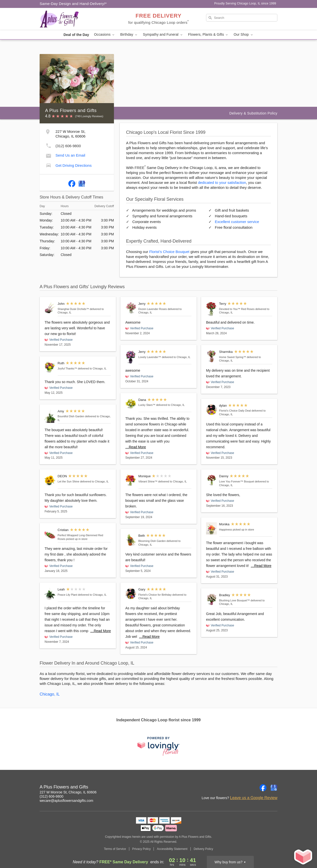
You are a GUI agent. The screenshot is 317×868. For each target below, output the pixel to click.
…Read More (100, 631)
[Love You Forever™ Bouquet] (211, 480)
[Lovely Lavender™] (131, 357)
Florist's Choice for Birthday (155, 595)
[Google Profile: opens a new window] (82, 183)
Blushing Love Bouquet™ (235, 600)
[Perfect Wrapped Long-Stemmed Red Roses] (50, 534)
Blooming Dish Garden (152, 541)
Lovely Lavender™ (150, 357)
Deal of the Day (76, 35)
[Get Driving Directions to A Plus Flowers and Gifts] (49, 165)
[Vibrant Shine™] (131, 480)
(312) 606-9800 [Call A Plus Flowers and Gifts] (52, 796)
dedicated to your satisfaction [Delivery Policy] (222, 182)
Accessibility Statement (172, 849)
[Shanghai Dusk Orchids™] (50, 308)
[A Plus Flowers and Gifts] (75, 19)
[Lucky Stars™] (131, 404)
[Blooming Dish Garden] (131, 540)
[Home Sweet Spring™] (211, 356)
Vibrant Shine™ (148, 481)
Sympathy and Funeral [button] (163, 35)
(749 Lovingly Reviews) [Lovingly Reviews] (89, 116)
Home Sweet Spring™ (233, 357)
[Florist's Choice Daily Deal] (211, 410)
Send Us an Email (70, 155)
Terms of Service (115, 849)
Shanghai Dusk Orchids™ (73, 309)
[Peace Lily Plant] (50, 594)
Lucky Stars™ (147, 405)
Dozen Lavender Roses (153, 309)
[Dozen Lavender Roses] (131, 308)
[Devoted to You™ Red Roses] (211, 309)
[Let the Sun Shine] (50, 480)
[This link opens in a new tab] (158, 746)
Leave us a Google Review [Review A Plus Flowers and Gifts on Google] (254, 798)
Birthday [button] (129, 35)
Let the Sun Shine (68, 481)
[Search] (242, 18)
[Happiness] (211, 528)
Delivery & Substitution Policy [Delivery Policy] (253, 113)
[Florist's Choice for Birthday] (131, 594)
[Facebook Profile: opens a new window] (72, 183)
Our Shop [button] (243, 35)
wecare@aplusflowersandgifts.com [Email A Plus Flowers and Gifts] (66, 801)
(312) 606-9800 (68, 146)
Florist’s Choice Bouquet (169, 252)
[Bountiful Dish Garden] (50, 416)
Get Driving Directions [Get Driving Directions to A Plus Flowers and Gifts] (74, 165)
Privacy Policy (142, 849)
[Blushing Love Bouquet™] (211, 599)
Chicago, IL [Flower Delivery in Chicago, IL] (50, 694)
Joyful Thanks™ (67, 368)
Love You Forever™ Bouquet (237, 481)
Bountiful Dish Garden (71, 416)
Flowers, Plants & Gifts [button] (209, 35)
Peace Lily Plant (67, 595)
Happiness (226, 530)
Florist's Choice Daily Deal (235, 411)
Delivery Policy (203, 849)
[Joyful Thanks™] (50, 367)
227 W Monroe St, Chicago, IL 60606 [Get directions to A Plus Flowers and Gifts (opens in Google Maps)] (68, 792)
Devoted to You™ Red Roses (237, 309)
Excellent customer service (237, 222)
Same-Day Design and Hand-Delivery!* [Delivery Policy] (73, 4)
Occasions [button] (105, 35)
